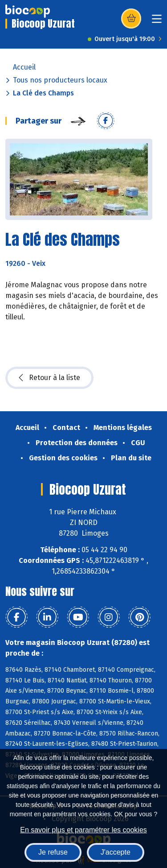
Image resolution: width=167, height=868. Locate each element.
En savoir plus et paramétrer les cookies (83, 830)
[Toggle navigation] (157, 22)
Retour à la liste (49, 378)
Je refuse (53, 852)
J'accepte (116, 852)
